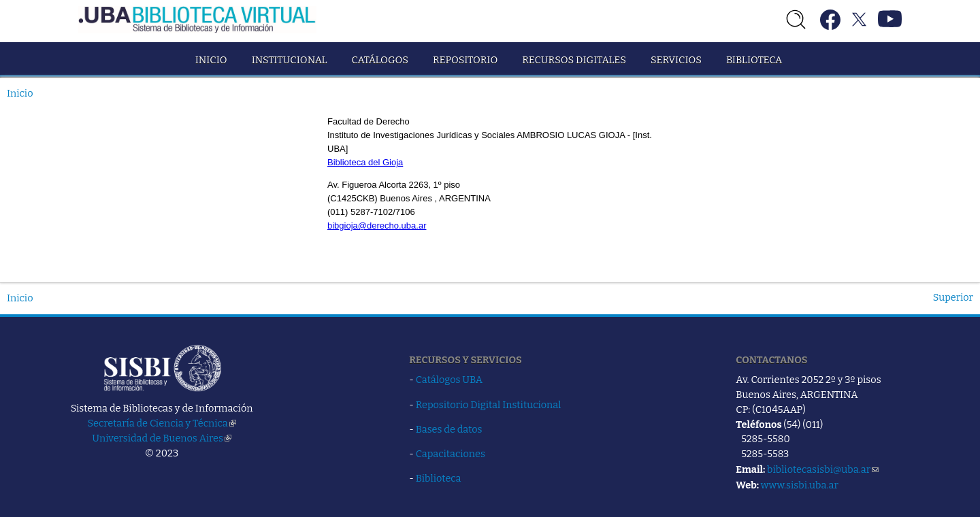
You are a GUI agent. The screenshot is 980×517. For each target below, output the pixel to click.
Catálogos (380, 60)
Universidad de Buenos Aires (162, 438)
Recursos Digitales (574, 60)
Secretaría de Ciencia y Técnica (162, 423)
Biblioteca (754, 60)
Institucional (290, 60)
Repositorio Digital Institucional (489, 405)
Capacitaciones (451, 454)
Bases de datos (449, 429)
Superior (953, 297)
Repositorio (465, 60)
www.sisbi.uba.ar (800, 485)
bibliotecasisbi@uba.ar (823, 469)
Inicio (211, 60)
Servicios (676, 60)
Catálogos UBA (449, 380)
